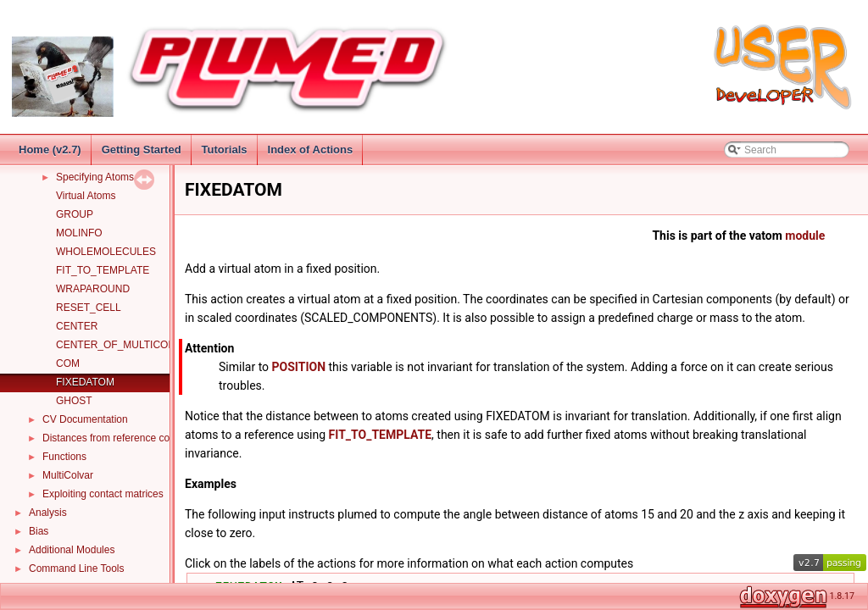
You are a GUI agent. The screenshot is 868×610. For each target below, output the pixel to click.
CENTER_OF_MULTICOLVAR (125, 345)
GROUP (75, 214)
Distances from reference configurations (132, 438)
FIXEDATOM (85, 382)
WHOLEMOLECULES (106, 252)
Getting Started (142, 150)
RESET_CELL (89, 308)
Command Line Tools (77, 568)
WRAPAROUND (93, 289)
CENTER (77, 326)
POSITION (299, 367)
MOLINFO (79, 233)
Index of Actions (311, 150)
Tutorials (225, 150)
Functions (64, 457)
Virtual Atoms (86, 196)
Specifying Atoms (95, 177)
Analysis (48, 513)
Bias (39, 531)
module (805, 236)
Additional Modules (72, 550)
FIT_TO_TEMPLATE (103, 270)
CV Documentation (85, 419)
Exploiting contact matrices (103, 494)
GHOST (74, 401)
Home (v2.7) (50, 150)
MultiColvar (68, 475)
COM (68, 363)
